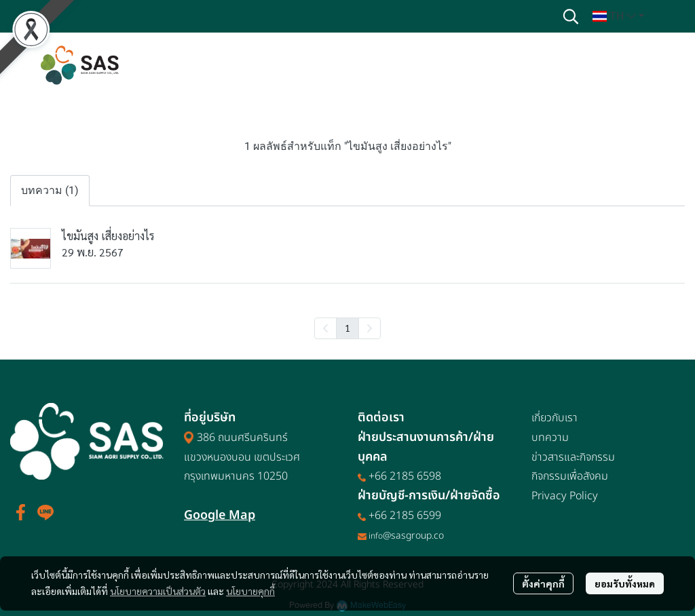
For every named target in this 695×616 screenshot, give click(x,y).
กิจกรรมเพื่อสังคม (570, 476)
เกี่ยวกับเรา (555, 418)
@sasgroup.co (413, 536)
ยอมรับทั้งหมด (625, 583)
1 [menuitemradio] (347, 328)
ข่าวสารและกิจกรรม (573, 457)
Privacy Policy (565, 496)
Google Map (220, 515)
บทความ (550, 438)
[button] (571, 16)
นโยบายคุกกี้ (250, 591)
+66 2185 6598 (405, 476)
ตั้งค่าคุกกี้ (543, 583)
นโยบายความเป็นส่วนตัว (158, 591)
